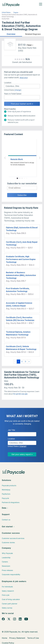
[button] (11, 34)
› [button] (25, 157)
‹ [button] (19, 157)
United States (6, 13)
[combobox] (22, 86)
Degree (16, 13)
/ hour (29, 45)
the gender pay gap (20, 394)
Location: (8, 83)
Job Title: (12, 430)
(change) (18, 90)
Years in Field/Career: (13, 94)
